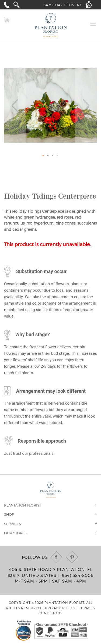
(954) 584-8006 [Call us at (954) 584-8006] (77, 575)
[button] (15, 105)
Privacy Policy (60, 608)
